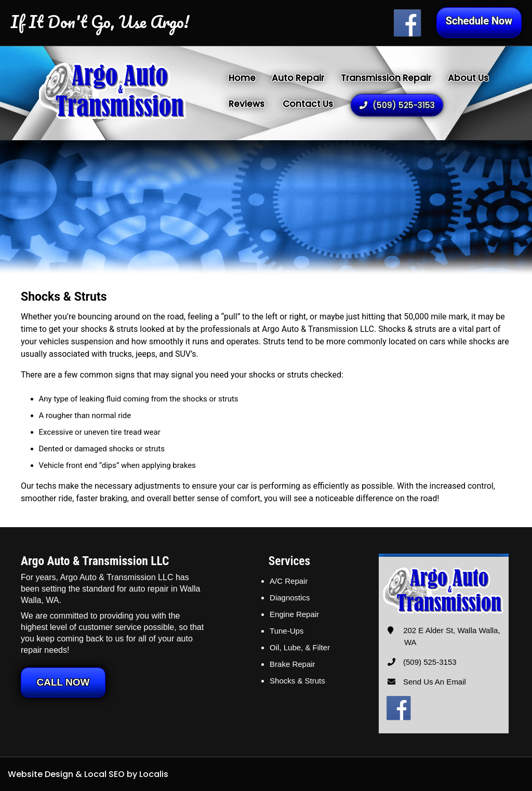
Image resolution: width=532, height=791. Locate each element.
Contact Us (308, 104)
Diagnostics (290, 598)
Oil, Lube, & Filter (300, 647)
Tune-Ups (287, 631)
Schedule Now (479, 21)
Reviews (247, 104)
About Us (468, 78)
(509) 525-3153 (397, 105)
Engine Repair (294, 614)
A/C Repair (289, 581)
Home (242, 78)
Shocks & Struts (297, 681)
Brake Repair (292, 664)
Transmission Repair (386, 78)
